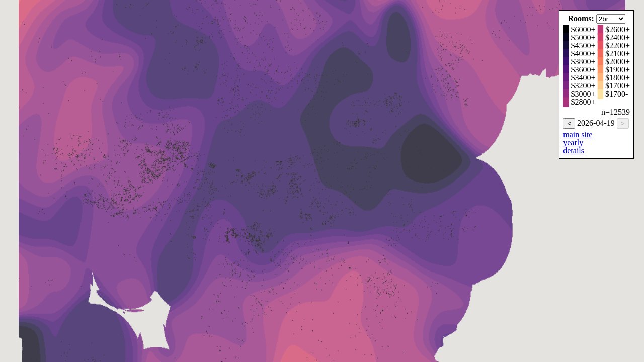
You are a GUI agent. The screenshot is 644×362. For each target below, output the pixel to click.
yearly (573, 143)
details (574, 151)
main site (578, 134)
